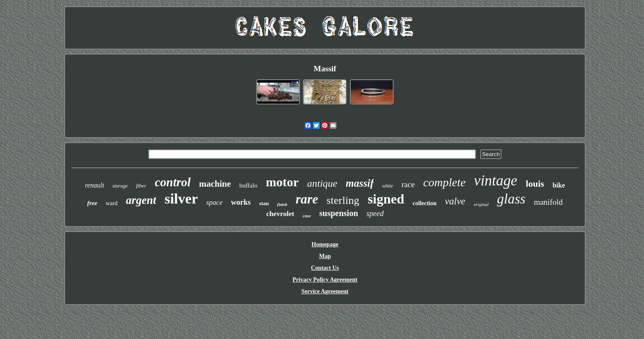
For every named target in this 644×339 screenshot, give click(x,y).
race (408, 184)
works (241, 202)
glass (511, 199)
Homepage (325, 244)
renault (95, 185)
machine (215, 184)
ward (112, 203)
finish (282, 205)
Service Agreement (325, 291)
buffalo (248, 185)
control (172, 182)
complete (444, 182)
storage (120, 186)
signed (386, 199)
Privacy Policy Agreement (325, 280)
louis (535, 184)
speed (375, 214)
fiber (141, 186)
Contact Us (325, 268)
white (388, 186)
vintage (495, 181)
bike (559, 185)
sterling (343, 200)
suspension (339, 213)
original (481, 204)
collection (425, 203)
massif (360, 183)
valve (455, 201)
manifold (548, 202)
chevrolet (280, 214)
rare (307, 199)
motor (282, 182)
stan (264, 203)
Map (325, 256)
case (307, 216)
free (92, 203)
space (214, 202)
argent (141, 200)
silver (181, 199)
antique (322, 183)
